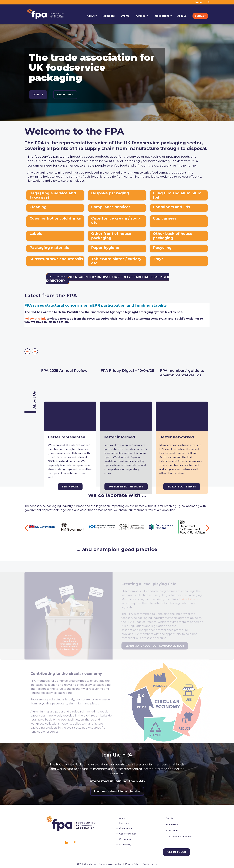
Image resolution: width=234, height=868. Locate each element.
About (91, 14)
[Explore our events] (182, 408)
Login (198, 2)
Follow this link (35, 319)
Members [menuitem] (124, 823)
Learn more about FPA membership (117, 791)
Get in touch (65, 95)
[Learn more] (70, 408)
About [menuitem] (123, 818)
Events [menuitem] (169, 818)
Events (125, 14)
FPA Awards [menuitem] (172, 824)
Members (109, 14)
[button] (27, 351)
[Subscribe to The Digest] (126, 408)
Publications (161, 14)
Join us (182, 14)
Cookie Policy (150, 864)
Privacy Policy (132, 864)
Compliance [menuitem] (125, 839)
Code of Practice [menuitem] (128, 834)
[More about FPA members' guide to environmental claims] (188, 355)
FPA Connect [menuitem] (173, 830)
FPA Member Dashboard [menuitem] (179, 837)
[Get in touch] (177, 852)
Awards (141, 14)
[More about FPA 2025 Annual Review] (69, 352)
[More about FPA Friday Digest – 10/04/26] (128, 352)
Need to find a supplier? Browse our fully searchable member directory (108, 279)
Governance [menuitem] (126, 828)
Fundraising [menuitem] (125, 844)
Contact (200, 14)
